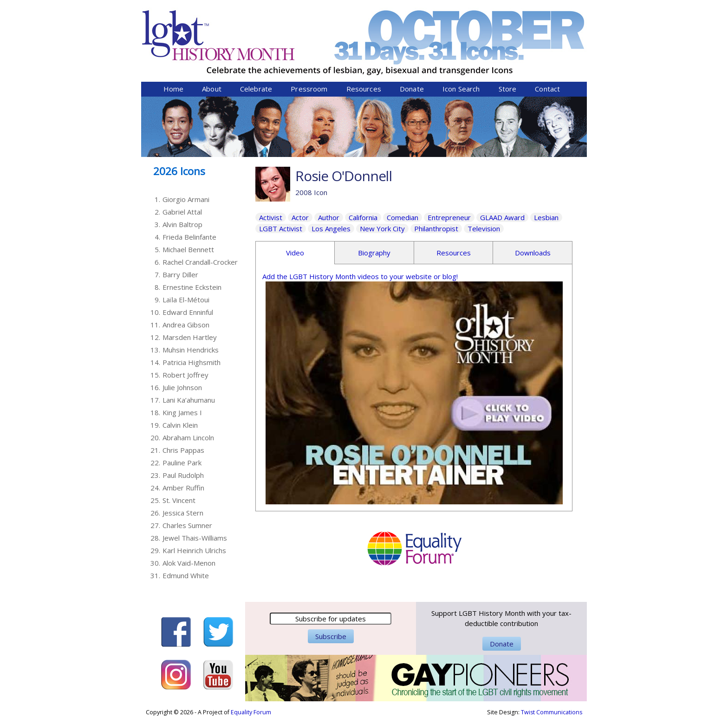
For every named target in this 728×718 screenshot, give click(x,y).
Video (295, 253)
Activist (271, 217)
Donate (412, 89)
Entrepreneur (449, 217)
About (212, 89)
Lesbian (546, 217)
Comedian (403, 217)
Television (484, 228)
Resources (364, 89)
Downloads (533, 253)
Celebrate (256, 89)
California (363, 217)
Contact (547, 89)
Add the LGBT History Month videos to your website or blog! (360, 276)
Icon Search (461, 89)
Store (508, 89)
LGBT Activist (281, 228)
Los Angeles (331, 228)
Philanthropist (436, 228)
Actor (300, 217)
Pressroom (309, 89)
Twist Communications (552, 712)
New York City (382, 228)
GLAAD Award (502, 217)
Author (329, 217)
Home (174, 89)
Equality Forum (251, 712)
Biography (374, 253)
